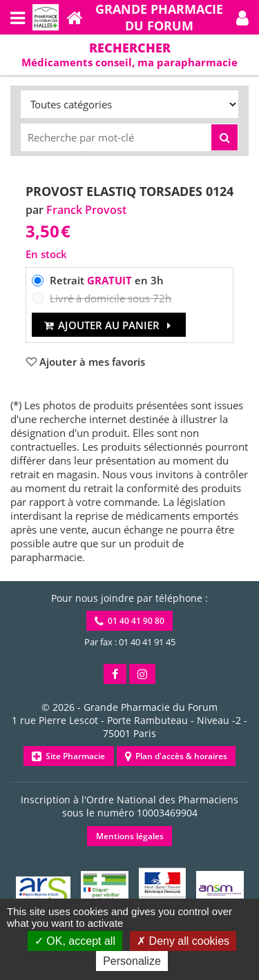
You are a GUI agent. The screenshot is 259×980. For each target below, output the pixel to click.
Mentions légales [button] (130, 836)
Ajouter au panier (109, 325)
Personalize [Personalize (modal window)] (132, 961)
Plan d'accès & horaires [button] (176, 756)
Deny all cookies (183, 941)
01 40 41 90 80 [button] (129, 621)
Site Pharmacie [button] (68, 756)
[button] (242, 17)
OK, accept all (75, 941)
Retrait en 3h (107, 280)
